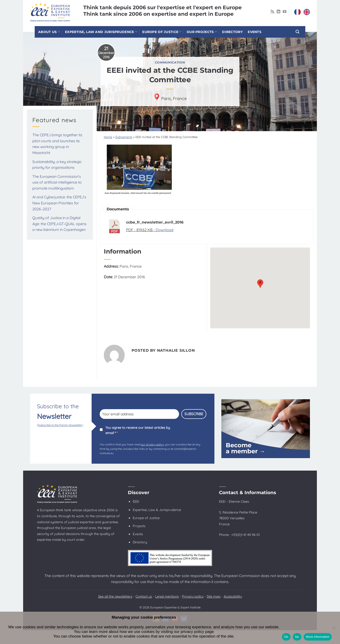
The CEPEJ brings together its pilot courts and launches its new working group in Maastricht (57, 144)
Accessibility (233, 596)
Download (165, 230)
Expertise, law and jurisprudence (101, 32)
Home (108, 137)
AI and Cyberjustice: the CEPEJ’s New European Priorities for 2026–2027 (59, 203)
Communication (170, 62)
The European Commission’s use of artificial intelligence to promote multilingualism (57, 182)
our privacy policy (152, 444)
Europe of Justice (162, 32)
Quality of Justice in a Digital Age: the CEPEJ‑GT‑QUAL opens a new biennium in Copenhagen (59, 224)
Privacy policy (193, 596)
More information (318, 637)
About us (49, 32)
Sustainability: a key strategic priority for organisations (57, 165)
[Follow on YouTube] (284, 12)
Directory (232, 32)
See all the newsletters (115, 596)
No (297, 637)
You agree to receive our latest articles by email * (138, 430)
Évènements (124, 137)
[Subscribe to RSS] (272, 12)
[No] (334, 629)
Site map (214, 596)
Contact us (144, 596)
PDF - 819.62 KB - (141, 230)
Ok (286, 637)
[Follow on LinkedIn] (278, 12)
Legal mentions (167, 596)
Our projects (202, 32)
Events (255, 32)
